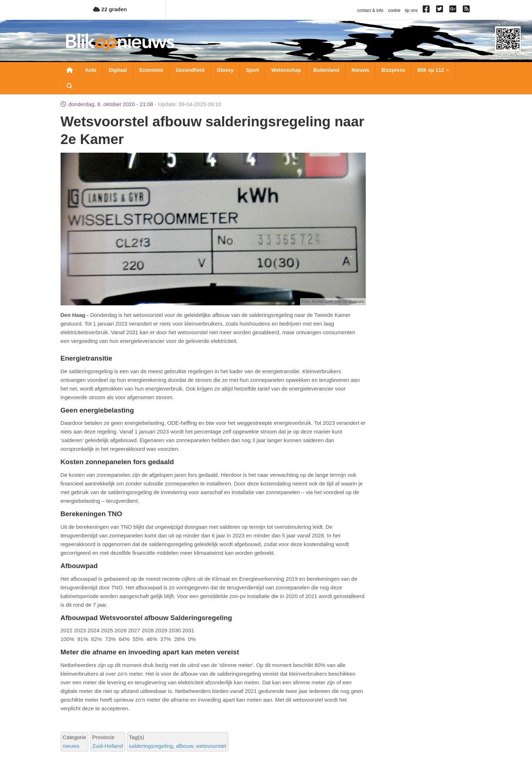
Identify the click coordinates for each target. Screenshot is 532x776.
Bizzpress (393, 70)
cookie (394, 10)
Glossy (225, 70)
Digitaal (118, 70)
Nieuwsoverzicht (70, 70)
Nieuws (360, 70)
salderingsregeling (151, 746)
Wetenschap (286, 70)
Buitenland (326, 70)
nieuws (71, 746)
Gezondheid (190, 70)
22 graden (110, 9)
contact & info (370, 10)
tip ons (411, 10)
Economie (151, 70)
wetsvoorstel (211, 746)
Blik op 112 (433, 70)
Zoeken (70, 86)
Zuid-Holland (108, 746)
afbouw (185, 746)
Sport (253, 70)
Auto (91, 70)
